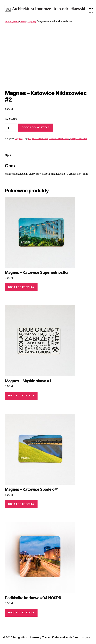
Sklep (23, 21)
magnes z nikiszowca (38, 139)
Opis (8, 155)
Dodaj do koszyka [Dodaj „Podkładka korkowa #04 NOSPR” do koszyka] (21, 612)
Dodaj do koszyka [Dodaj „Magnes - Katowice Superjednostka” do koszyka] (21, 287)
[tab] (8, 155)
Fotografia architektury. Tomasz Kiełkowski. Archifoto (45, 637)
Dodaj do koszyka (36, 127)
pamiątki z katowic (79, 139)
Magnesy (32, 21)
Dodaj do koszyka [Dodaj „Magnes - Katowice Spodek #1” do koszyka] (21, 504)
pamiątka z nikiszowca (59, 139)
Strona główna (12, 21)
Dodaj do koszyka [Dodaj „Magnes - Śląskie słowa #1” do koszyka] (21, 396)
